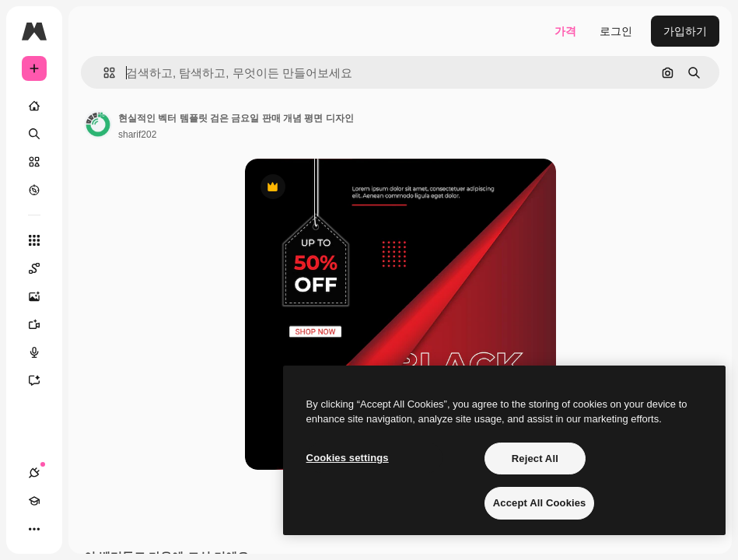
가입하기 (685, 31)
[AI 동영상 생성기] (42, 324)
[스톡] (34, 162)
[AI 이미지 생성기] (42, 296)
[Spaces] (42, 268)
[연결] (34, 473)
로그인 (616, 31)
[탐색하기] (34, 190)
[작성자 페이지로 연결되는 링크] (98, 124)
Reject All (535, 458)
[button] (103, 73)
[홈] (34, 106)
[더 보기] (34, 529)
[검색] (34, 134)
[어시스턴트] (42, 380)
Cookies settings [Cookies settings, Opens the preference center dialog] (348, 458)
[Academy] (34, 501)
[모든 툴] (34, 240)
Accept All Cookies (540, 503)
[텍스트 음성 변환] (42, 352)
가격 (565, 31)
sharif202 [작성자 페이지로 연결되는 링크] (137, 135)
